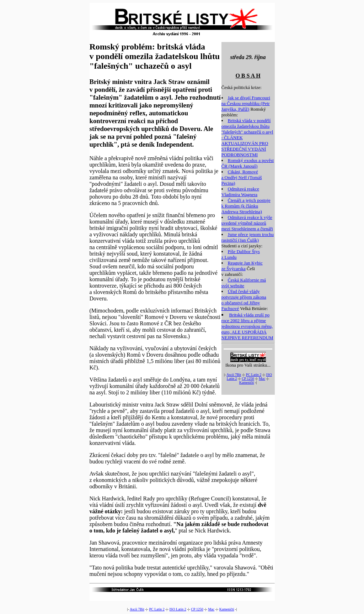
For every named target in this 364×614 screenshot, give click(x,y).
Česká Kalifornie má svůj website (244, 283)
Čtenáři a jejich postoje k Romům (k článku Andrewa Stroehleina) (246, 206)
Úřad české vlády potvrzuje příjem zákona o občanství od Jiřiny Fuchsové (244, 300)
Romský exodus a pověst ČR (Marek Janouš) (248, 163)
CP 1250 (248, 379)
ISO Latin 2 (178, 609)
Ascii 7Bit (234, 375)
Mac (262, 379)
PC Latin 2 (254, 375)
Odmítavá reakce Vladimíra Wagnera (240, 192)
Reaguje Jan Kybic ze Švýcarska (242, 266)
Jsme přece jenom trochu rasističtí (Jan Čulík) (248, 237)
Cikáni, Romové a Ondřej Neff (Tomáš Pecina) (242, 177)
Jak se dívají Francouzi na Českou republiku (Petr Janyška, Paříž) (246, 103)
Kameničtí (247, 382)
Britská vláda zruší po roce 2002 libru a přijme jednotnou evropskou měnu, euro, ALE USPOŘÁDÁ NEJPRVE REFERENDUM (247, 326)
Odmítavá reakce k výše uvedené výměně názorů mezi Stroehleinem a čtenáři (247, 223)
